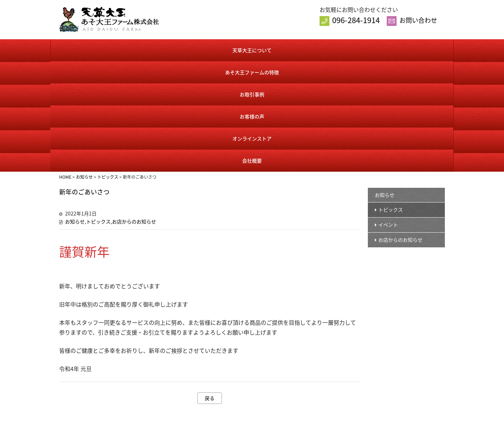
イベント (388, 112)
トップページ (246, 354)
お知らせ (75, 109)
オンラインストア (351, 49)
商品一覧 (317, 365)
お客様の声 (285, 49)
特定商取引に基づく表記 (333, 399)
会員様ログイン (324, 376)
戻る (210, 286)
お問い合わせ (418, 20)
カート (314, 387)
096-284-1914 (356, 20)
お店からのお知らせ (134, 109)
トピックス (98, 109)
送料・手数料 (321, 410)
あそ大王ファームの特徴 (150, 49)
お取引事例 (218, 49)
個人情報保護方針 (394, 376)
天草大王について (84, 49)
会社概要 (419, 49)
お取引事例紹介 (248, 399)
